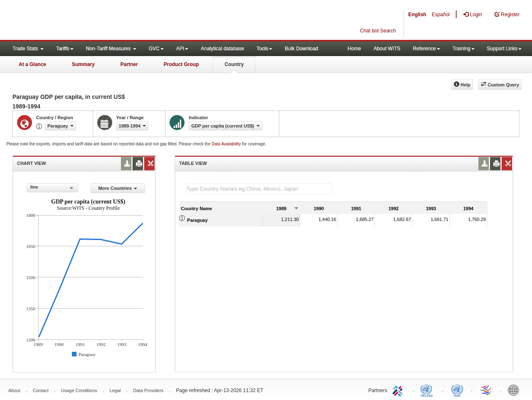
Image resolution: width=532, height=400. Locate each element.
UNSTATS (457, 390)
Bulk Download (301, 49)
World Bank (515, 390)
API (182, 49)
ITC (399, 390)
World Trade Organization (486, 390)
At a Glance (32, 64)
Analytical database (222, 49)
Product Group (181, 64)
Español (441, 15)
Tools (264, 49)
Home (355, 49)
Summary (83, 64)
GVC (156, 49)
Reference (426, 49)
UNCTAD (428, 390)
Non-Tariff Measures (111, 49)
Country (234, 64)
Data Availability (227, 144)
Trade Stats (28, 49)
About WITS (387, 49)
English (417, 15)
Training (464, 49)
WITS (83, 21)
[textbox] (259, 189)
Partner (129, 64)
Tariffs (65, 49)
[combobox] (52, 188)
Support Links (504, 49)
